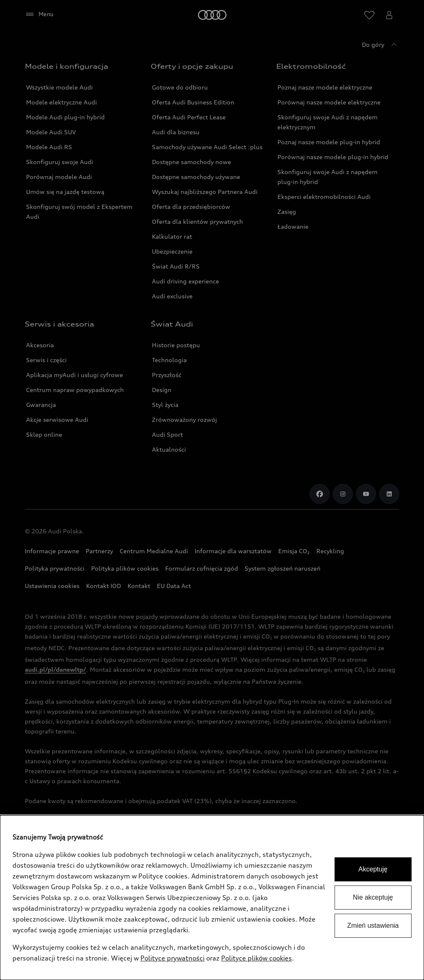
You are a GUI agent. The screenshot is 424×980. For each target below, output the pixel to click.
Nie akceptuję (373, 897)
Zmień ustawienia (373, 926)
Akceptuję (373, 869)
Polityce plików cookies (257, 958)
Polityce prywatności (172, 958)
